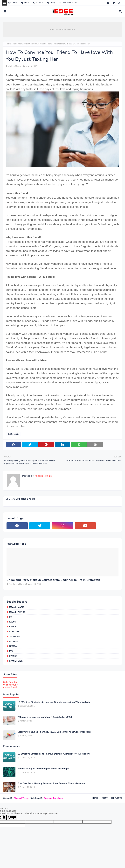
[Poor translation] (12, 817)
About (25, 3)
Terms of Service (68, 3)
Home (13, 3)
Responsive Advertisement (63, 29)
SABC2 (12, 627)
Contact (38, 3)
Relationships (19, 44)
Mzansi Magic (17, 607)
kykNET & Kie (16, 661)
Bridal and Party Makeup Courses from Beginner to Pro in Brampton (53, 580)
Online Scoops (10, 685)
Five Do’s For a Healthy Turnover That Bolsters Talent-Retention (52, 784)
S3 (10, 617)
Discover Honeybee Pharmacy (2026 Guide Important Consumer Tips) (54, 732)
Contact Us (116, 798)
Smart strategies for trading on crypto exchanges (43, 769)
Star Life (14, 632)
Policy (51, 3)
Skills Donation (11, 682)
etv (11, 651)
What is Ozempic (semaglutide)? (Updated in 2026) (45, 717)
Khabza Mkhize (15, 66)
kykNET (13, 656)
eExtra (13, 646)
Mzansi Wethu (17, 612)
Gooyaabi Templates (53, 798)
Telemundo (15, 636)
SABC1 (12, 622)
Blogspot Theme (21, 798)
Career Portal (10, 687)
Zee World (15, 641)
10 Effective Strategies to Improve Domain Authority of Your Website (54, 702)
